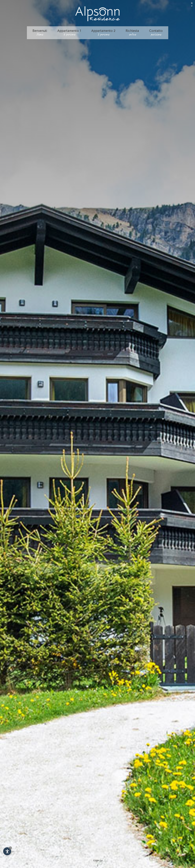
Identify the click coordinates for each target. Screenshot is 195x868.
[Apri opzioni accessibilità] (7, 851)
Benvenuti (40, 33)
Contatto (156, 33)
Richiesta (132, 33)
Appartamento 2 (103, 33)
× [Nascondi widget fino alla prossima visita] (10, 848)
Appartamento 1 (69, 33)
